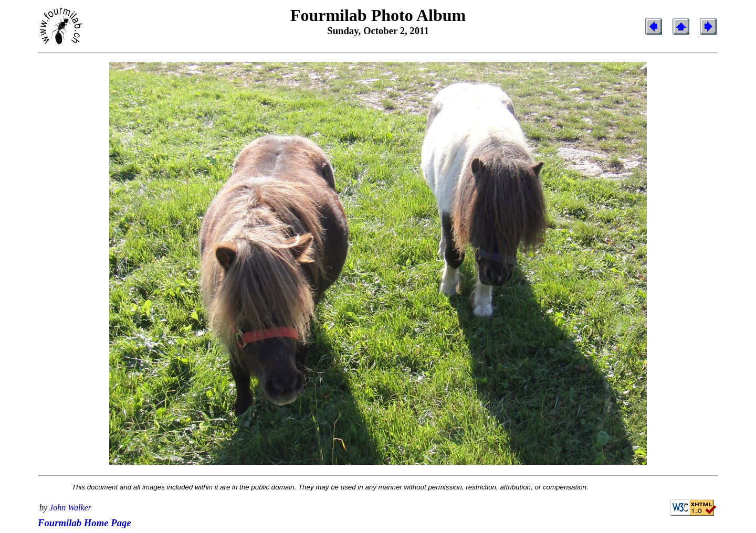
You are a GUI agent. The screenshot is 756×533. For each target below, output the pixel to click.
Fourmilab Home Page (85, 523)
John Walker (70, 508)
